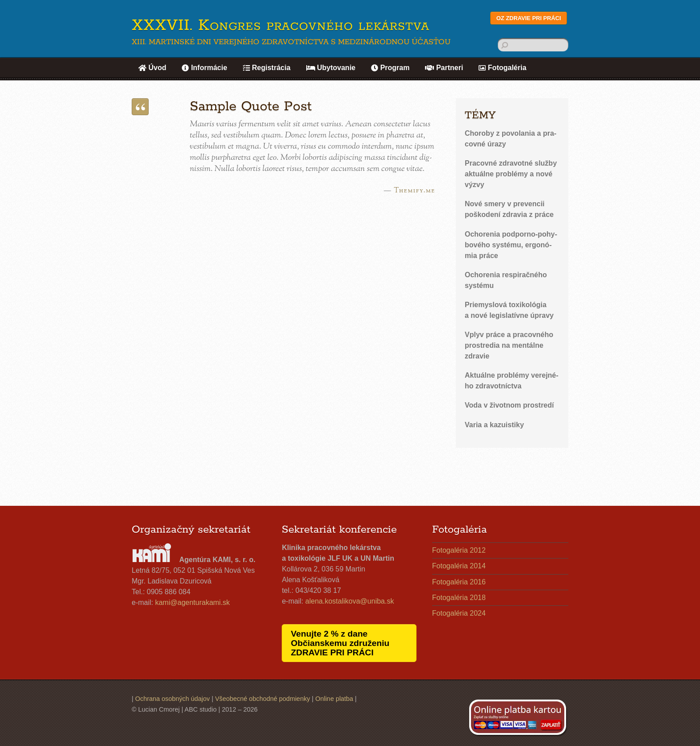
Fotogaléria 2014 (459, 566)
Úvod (152, 68)
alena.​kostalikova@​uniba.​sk (350, 601)
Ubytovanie (331, 68)
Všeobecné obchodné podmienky (263, 699)
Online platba (334, 699)
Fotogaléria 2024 (459, 613)
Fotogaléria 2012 (459, 550)
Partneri (444, 68)
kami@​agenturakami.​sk (192, 602)
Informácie (204, 68)
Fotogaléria (502, 68)
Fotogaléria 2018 (459, 598)
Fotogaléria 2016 (459, 582)
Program (390, 68)
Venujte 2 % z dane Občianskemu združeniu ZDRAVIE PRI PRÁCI (340, 643)
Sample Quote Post (251, 106)
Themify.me (415, 191)
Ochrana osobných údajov (173, 699)
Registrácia (267, 68)
